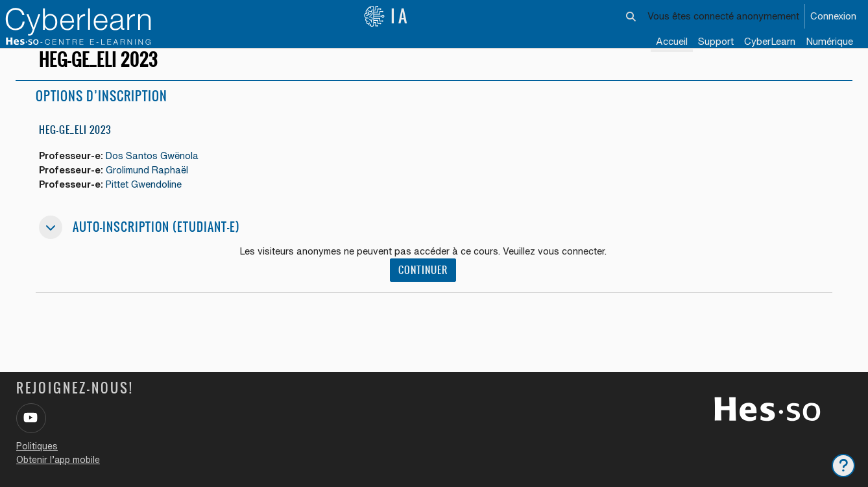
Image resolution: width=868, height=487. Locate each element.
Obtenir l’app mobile (58, 460)
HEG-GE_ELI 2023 (75, 144)
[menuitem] (770, 42)
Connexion (833, 16)
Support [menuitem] (716, 41)
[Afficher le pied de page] (843, 466)
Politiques (37, 446)
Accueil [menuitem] (672, 41)
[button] (632, 16)
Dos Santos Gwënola (158, 171)
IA (387, 16)
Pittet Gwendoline (149, 200)
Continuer (425, 287)
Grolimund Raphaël (153, 185)
